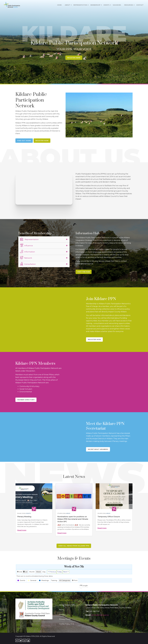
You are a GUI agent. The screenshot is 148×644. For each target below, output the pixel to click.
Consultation (28, 264)
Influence (26, 245)
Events (107, 5)
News (68, 513)
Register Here (74, 58)
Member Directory (26, 400)
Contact (140, 5)
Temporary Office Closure (109, 517)
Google (84, 586)
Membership (95, 5)
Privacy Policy (65, 619)
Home (59, 5)
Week (38, 572)
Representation (80, 5)
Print (75, 581)
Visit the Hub (84, 272)
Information (27, 251)
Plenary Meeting (24, 517)
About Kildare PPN (67, 605)
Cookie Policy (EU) (67, 624)
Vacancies (117, 5)
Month (32, 572)
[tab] (44, 239)
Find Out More (24, 141)
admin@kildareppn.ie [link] (100, 615)
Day (44, 572)
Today (59, 572)
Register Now (42, 141)
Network (26, 258)
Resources (129, 5)
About (67, 5)
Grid (19, 572)
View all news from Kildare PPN (74, 546)
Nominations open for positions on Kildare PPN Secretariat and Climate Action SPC (73, 519)
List (25, 572)
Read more (22, 530)
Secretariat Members (98, 449)
